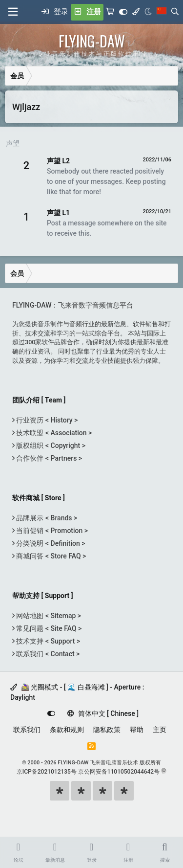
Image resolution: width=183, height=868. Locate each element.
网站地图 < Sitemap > (48, 616)
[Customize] (123, 12)
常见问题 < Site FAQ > (48, 628)
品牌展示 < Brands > (46, 518)
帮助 (137, 730)
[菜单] (13, 12)
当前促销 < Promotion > (51, 531)
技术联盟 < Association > (53, 433)
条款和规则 (67, 730)
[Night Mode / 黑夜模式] (148, 12)
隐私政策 (107, 730)
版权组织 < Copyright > (50, 445)
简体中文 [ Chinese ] (103, 713)
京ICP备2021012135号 (47, 772)
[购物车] (110, 12)
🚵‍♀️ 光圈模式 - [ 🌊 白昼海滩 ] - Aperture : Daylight (77, 692)
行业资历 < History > (46, 420)
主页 (160, 730)
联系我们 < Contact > (47, 654)
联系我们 (27, 730)
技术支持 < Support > (47, 641)
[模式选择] (136, 12)
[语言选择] (162, 12)
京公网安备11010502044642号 (119, 772)
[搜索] (175, 12)
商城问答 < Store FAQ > (50, 556)
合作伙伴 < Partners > (48, 458)
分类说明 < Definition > (50, 543)
